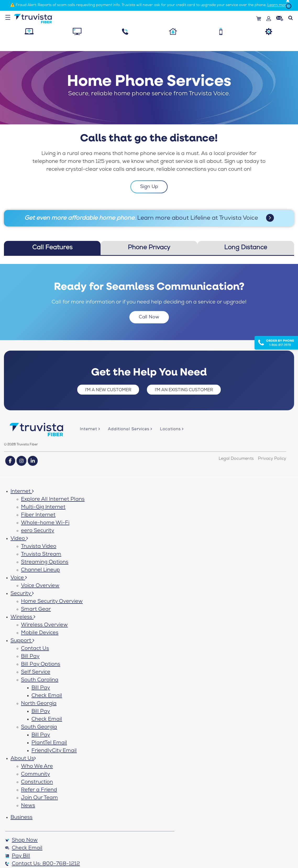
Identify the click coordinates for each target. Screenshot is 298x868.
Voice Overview (40, 586)
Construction (37, 782)
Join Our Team (39, 798)
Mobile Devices (40, 633)
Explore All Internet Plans (53, 500)
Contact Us (35, 649)
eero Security (38, 531)
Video (19, 539)
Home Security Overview (52, 602)
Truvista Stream (41, 555)
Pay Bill (18, 856)
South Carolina (40, 680)
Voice (19, 578)
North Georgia (39, 704)
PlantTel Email (49, 743)
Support (22, 641)
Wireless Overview (44, 625)
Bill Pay (30, 657)
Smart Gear (36, 610)
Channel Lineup (40, 570)
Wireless (23, 617)
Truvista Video (39, 547)
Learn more (278, 5)
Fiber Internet (38, 515)
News (28, 806)
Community (35, 775)
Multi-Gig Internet (43, 507)
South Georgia (39, 727)
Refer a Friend (39, 790)
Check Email (47, 696)
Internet (22, 492)
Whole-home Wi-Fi (45, 523)
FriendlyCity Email (54, 751)
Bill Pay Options (41, 665)
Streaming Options (45, 562)
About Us (23, 759)
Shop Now (21, 841)
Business (21, 818)
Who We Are (37, 767)
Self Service (36, 672)
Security (22, 594)
